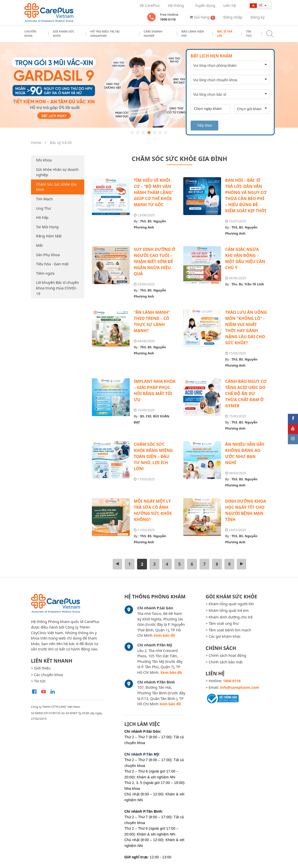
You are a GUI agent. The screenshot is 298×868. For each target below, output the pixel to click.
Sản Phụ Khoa (48, 255)
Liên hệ (230, 5)
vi (256, 5)
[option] (149, 85)
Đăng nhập (233, 17)
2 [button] (138, 133)
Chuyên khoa (30, 34)
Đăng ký (258, 17)
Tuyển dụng (205, 5)
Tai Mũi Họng (47, 227)
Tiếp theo (204, 125)
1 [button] (132, 133)
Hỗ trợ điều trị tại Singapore (105, 34)
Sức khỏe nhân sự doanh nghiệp (57, 172)
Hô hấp (42, 217)
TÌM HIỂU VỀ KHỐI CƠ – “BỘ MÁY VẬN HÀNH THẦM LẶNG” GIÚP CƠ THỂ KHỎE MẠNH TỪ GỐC (154, 192)
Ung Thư (44, 208)
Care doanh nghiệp (153, 34)
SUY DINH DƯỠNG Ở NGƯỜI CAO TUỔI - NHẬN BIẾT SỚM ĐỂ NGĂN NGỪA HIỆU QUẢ (154, 261)
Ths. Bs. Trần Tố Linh (248, 284)
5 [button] (155, 133)
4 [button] (149, 133)
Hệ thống (176, 5)
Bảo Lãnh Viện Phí (193, 34)
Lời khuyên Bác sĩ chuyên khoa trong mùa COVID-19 (57, 288)
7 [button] (166, 133)
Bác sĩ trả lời (225, 34)
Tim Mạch (44, 199)
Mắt (39, 245)
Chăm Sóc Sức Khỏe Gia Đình (56, 187)
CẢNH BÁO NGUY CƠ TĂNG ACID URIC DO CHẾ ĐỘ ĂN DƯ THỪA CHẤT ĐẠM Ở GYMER (246, 394)
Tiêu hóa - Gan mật (52, 264)
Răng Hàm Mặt (49, 236)
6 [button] (160, 133)
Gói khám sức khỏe (64, 34)
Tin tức (249, 34)
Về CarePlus (150, 5)
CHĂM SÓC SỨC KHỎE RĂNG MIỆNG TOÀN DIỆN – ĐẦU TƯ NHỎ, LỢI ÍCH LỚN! (153, 456)
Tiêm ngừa (45, 273)
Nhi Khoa (44, 160)
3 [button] (143, 133)
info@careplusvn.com (240, 687)
